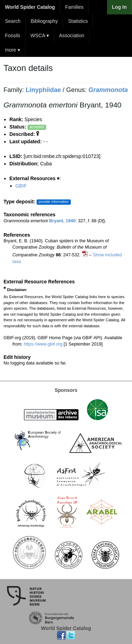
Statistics (78, 21)
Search (13, 21)
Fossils (13, 35)
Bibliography (44, 21)
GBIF (21, 186)
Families (74, 7)
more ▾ (12, 50)
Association (72, 35)
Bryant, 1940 (62, 221)
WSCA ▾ (40, 35)
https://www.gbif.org (43, 344)
